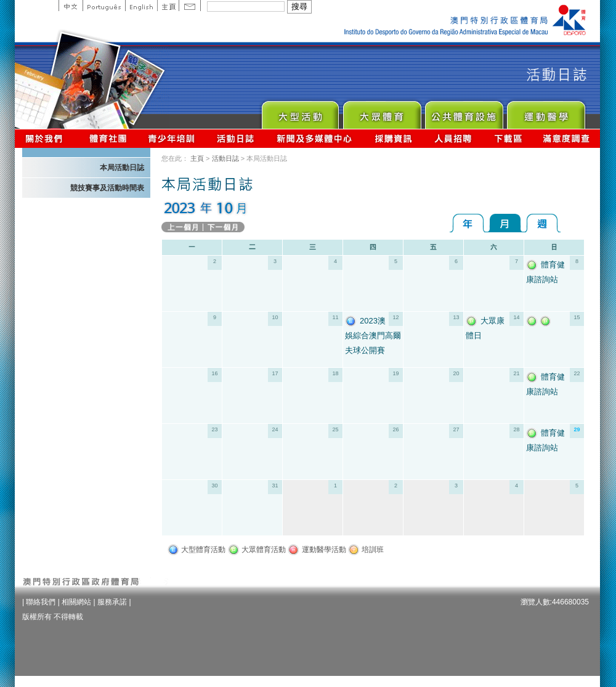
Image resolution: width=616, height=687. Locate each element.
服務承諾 (112, 602)
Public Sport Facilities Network (464, 112)
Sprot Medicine (545, 112)
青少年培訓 (172, 138)
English (141, 6)
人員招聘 (453, 138)
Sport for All (382, 112)
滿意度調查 (567, 138)
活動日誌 (236, 138)
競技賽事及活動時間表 (107, 188)
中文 (71, 6)
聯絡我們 (41, 602)
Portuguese (104, 6)
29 (577, 429)
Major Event (300, 112)
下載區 (508, 138)
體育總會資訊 (108, 138)
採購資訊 (393, 138)
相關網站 (76, 602)
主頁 (168, 6)
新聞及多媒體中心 (315, 138)
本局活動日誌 (122, 168)
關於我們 (47, 138)
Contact (190, 6)
